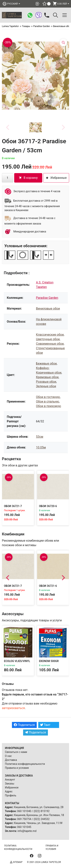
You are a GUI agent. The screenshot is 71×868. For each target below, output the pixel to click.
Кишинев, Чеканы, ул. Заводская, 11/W (38, 823)
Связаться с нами (16, 752)
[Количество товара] (8, 178)
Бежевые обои (46, 364)
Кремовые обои (47, 377)
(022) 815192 (42, 811)
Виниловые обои (48, 309)
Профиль (11, 795)
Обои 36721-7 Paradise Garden (16, 508)
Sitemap (16, 862)
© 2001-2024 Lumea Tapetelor (44, 862)
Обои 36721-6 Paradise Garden (51, 588)
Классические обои (50, 335)
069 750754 (24, 819)
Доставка (11, 760)
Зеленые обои (46, 386)
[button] (36, 127)
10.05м (41, 447)
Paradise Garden (47, 298)
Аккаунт (10, 780)
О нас (8, 756)
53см (40, 437)
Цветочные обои (48, 339)
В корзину (28, 178)
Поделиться (24, 725)
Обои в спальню (48, 401)
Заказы (10, 784)
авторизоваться (13, 708)
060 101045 (24, 827)
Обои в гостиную (48, 397)
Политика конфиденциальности (25, 764)
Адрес (9, 791)
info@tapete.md (27, 831)
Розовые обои (46, 382)
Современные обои (50, 344)
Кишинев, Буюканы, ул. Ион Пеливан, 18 (39, 815)
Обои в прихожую (48, 406)
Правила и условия (17, 768)
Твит (45, 725)
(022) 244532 (42, 819)
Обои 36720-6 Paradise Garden (51, 508)
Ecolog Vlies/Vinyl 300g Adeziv (17, 663)
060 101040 (24, 811)
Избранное (12, 787)
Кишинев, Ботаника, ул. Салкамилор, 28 (39, 807)
